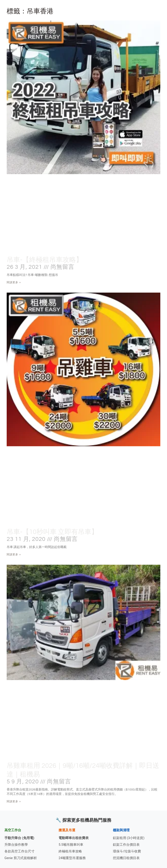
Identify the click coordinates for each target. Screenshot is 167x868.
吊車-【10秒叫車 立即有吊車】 (52, 532)
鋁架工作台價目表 (126, 845)
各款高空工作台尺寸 (19, 851)
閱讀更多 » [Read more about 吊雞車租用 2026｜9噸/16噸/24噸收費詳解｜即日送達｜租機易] (14, 801)
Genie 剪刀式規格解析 (21, 858)
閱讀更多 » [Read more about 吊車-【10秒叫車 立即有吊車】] (14, 554)
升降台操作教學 (16, 845)
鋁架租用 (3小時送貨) (129, 838)
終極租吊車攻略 (70, 851)
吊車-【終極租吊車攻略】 (45, 260)
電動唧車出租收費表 (74, 838)
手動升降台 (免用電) (19, 838)
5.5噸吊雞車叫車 (71, 845)
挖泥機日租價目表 (126, 858)
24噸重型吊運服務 (72, 858)
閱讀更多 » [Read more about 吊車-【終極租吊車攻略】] (14, 282)
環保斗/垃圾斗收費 (127, 851)
